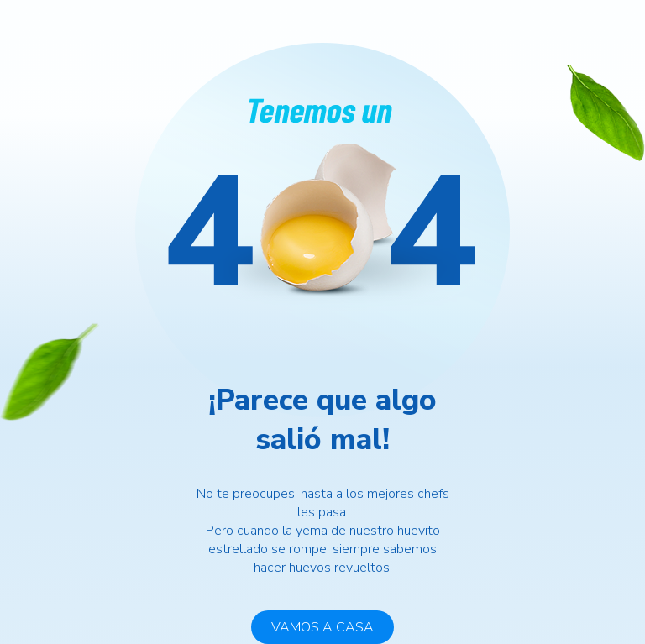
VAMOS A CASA (322, 627)
